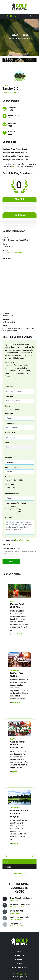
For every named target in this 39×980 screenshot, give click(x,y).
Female (17, 409)
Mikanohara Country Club (20, 904)
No (15, 480)
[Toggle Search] (31, 16)
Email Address (10, 423)
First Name (9, 387)
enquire (15, 166)
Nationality (9, 414)
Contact (19, 960)
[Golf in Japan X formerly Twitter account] (11, 16)
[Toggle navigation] (35, 16)
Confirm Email (10, 433)
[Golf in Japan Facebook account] (7, 16)
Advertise (19, 955)
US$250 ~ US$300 (14, 512)
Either (21, 480)
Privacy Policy (19, 968)
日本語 (19, 964)
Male (9, 409)
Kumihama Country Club (20, 917)
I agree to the (17, 540)
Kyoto (5, 85)
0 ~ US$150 (11, 507)
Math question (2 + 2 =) (11, 548)
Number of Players (12, 467)
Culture (13, 739)
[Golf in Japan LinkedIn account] (15, 16)
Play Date (8, 458)
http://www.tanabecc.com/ (12, 253)
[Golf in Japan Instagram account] (4, 16)
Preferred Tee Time (12, 494)
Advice (13, 602)
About (19, 951)
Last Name (9, 396)
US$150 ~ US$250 (14, 509)
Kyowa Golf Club (16, 911)
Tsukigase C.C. (16, 924)
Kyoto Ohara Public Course (21, 898)
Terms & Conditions (22, 540)
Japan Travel (15, 670)
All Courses (19, 874)
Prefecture (9, 442)
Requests (8, 518)
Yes (8, 480)
